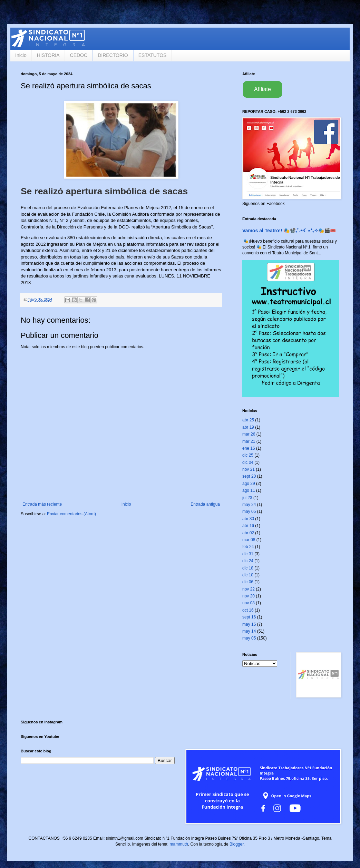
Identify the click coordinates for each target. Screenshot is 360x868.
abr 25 (248, 420)
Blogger (237, 844)
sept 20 (249, 476)
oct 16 (248, 610)
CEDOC (79, 55)
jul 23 (247, 498)
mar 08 (249, 540)
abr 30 (248, 519)
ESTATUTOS (153, 55)
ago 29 (249, 484)
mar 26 (249, 434)
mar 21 (249, 441)
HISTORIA (48, 55)
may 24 (249, 505)
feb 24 (248, 547)
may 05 (249, 511)
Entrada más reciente (42, 504)
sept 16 (249, 617)
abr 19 (248, 427)
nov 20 (249, 596)
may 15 (249, 624)
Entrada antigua (205, 504)
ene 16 (249, 448)
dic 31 (248, 554)
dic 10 (248, 575)
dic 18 (248, 568)
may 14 (249, 631)
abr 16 (248, 526)
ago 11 (249, 490)
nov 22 (249, 589)
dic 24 (248, 561)
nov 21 (249, 469)
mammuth (179, 844)
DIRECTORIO (113, 55)
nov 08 (249, 603)
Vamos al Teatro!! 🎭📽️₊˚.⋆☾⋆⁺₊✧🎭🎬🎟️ (289, 231)
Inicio (21, 55)
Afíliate (262, 89)
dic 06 (248, 582)
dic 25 (248, 455)
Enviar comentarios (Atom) (71, 514)
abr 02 (248, 533)
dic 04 (248, 462)
